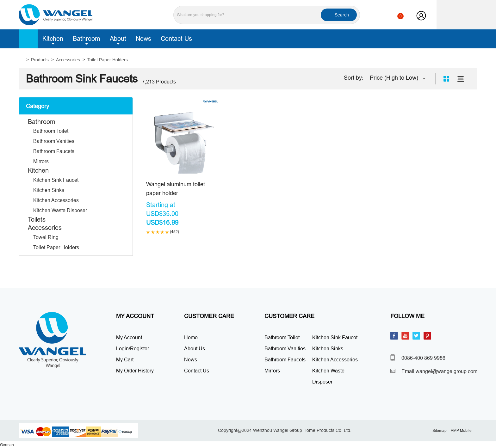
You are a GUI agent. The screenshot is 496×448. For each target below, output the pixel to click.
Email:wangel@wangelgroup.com (439, 371)
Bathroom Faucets (54, 151)
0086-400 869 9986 (423, 358)
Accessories (68, 60)
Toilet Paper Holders (108, 60)
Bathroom (87, 40)
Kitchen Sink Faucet (56, 180)
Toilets (37, 219)
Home (28, 39)
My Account (129, 337)
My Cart (125, 359)
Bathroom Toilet (51, 131)
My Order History (135, 371)
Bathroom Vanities (54, 141)
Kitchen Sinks (49, 190)
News (143, 38)
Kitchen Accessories (56, 200)
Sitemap (440, 430)
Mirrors (41, 161)
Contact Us (176, 38)
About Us (195, 348)
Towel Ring (46, 237)
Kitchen (53, 40)
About (118, 40)
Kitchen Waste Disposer (60, 210)
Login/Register (133, 348)
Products (40, 60)
